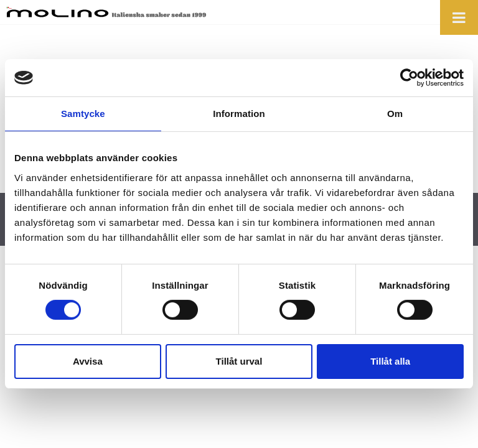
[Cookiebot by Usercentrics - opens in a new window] (409, 78)
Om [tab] (395, 114)
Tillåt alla (390, 361)
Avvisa (88, 361)
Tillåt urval (239, 361)
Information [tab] (239, 114)
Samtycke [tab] (83, 114)
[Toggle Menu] (459, 17)
